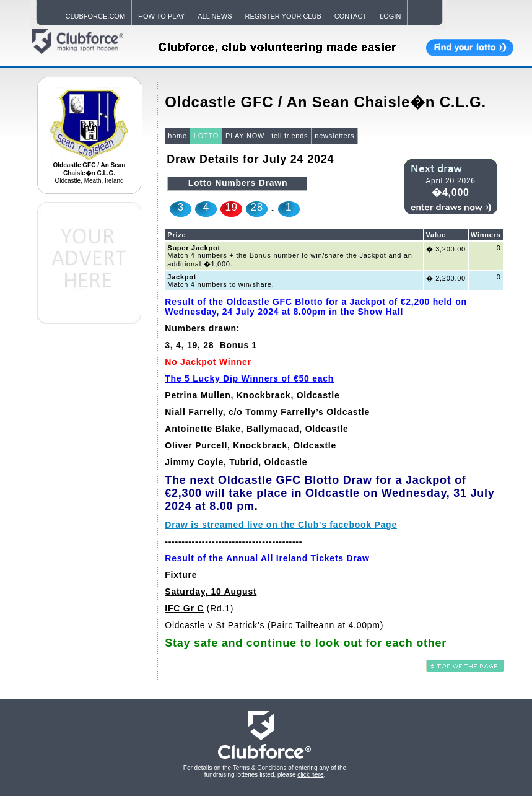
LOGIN (390, 16)
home (177, 136)
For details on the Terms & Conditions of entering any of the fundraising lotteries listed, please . (265, 771)
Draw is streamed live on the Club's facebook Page (281, 525)
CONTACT (351, 16)
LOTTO (206, 136)
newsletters (334, 136)
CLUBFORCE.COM (96, 16)
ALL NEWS (215, 16)
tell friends (290, 136)
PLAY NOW (245, 136)
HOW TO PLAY (161, 16)
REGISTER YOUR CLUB (283, 16)
